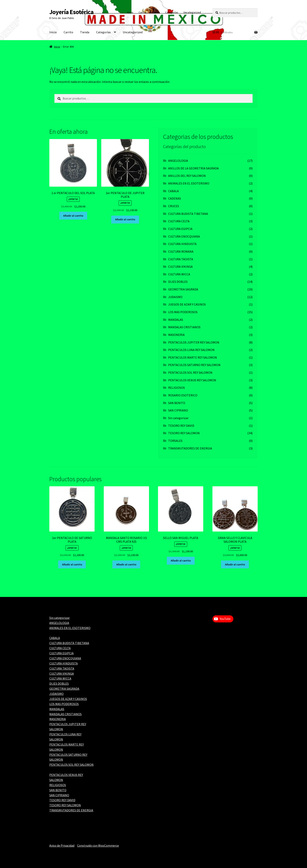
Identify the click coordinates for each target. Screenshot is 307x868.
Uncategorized (192, 12)
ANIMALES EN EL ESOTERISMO (189, 183)
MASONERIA (176, 335)
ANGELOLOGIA (178, 161)
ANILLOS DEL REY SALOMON (187, 176)
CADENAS (175, 198)
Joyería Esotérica (71, 12)
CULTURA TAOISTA (181, 259)
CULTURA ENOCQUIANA (184, 236)
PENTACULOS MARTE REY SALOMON (193, 357)
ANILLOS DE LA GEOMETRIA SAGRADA (193, 168)
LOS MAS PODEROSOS (183, 312)
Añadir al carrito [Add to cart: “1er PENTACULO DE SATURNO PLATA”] (72, 564)
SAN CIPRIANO (178, 410)
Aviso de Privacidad (62, 845)
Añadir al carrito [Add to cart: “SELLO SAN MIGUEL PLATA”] (181, 561)
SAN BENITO (177, 403)
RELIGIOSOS (177, 388)
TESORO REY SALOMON (184, 433)
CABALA (173, 191)
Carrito (143, 12)
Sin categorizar (178, 418)
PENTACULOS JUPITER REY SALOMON (194, 342)
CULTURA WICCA (179, 274)
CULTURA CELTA (179, 221)
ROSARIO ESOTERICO (183, 395)
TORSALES (175, 441)
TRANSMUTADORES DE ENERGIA (190, 448)
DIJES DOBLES (178, 282)
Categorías (172, 12)
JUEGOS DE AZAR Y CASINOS (187, 304)
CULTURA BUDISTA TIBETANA (188, 214)
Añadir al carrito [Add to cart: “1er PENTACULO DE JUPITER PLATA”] (125, 219)
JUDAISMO (175, 297)
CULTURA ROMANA (181, 251)
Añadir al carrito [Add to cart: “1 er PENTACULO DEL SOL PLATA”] (73, 216)
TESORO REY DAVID (181, 426)
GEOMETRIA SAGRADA (183, 289)
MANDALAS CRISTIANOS (184, 327)
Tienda (156, 12)
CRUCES (174, 206)
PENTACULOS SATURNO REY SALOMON (194, 365)
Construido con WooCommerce (98, 845)
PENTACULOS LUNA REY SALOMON (191, 350)
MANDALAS (176, 320)
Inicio (130, 12)
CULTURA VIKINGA (180, 267)
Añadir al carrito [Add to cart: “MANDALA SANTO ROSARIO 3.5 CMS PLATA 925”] (126, 564)
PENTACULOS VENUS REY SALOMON (192, 380)
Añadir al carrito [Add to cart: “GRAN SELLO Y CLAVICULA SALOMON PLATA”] (235, 564)
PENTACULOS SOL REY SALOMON (190, 373)
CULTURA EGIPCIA (180, 229)
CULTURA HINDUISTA (182, 244)
